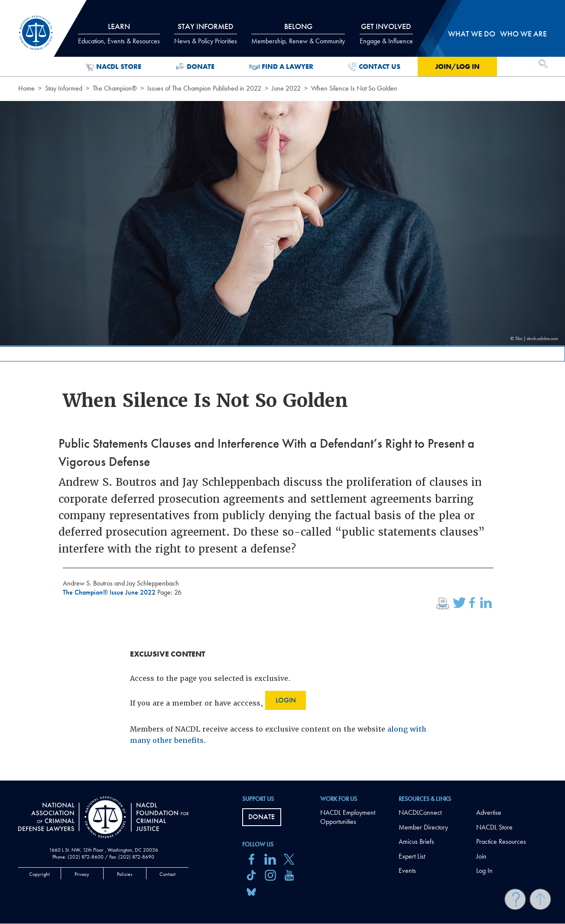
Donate (195, 67)
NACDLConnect (420, 812)
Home (26, 88)
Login (286, 700)
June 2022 (286, 88)
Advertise (489, 812)
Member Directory (423, 827)
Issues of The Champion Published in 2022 (204, 88)
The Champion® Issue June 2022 (110, 592)
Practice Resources (501, 841)
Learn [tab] (119, 33)
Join (481, 856)
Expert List (412, 856)
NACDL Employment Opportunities (348, 817)
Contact (167, 874)
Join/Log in (457, 67)
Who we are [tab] (523, 34)
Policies (125, 874)
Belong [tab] (298, 33)
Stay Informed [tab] (206, 33)
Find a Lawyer (281, 67)
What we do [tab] (472, 34)
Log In (484, 870)
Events (407, 870)
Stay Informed (64, 88)
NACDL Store (113, 67)
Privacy (82, 874)
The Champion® (115, 88)
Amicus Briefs (416, 841)
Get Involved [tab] (386, 33)
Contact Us (374, 67)
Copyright (39, 874)
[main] (282, 390)
